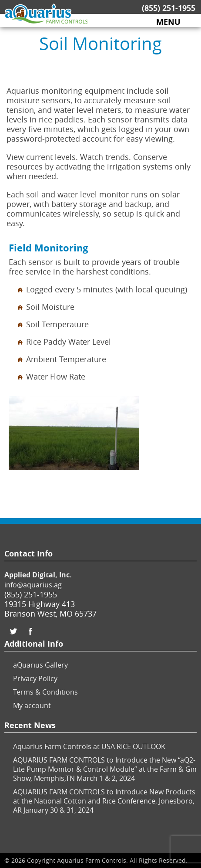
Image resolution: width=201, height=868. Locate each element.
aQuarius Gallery (40, 665)
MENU (168, 22)
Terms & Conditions (45, 692)
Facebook (30, 631)
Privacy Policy (35, 678)
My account (32, 705)
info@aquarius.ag (33, 585)
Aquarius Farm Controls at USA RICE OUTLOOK (89, 746)
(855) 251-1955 (169, 8)
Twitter (13, 631)
